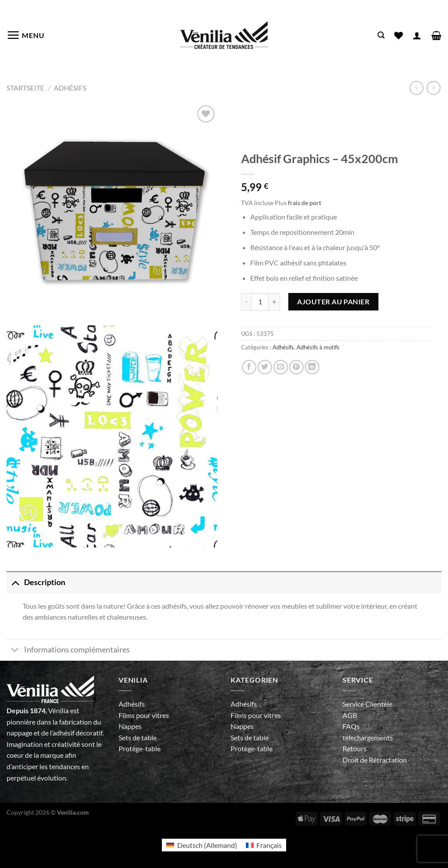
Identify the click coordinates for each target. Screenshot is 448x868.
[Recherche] (381, 35)
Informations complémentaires (68, 651)
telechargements (368, 737)
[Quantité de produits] (260, 302)
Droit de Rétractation (375, 760)
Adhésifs (70, 88)
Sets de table (138, 737)
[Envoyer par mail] (281, 367)
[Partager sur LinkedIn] (312, 367)
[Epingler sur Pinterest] (296, 367)
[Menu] (26, 35)
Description (36, 582)
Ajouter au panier (333, 302)
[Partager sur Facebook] (249, 367)
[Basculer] (15, 582)
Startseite (25, 88)
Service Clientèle (367, 704)
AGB (350, 715)
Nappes (130, 726)
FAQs (351, 726)
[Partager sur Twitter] (265, 367)
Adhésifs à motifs (318, 347)
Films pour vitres (144, 715)
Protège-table (140, 748)
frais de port (304, 203)
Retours (355, 748)
